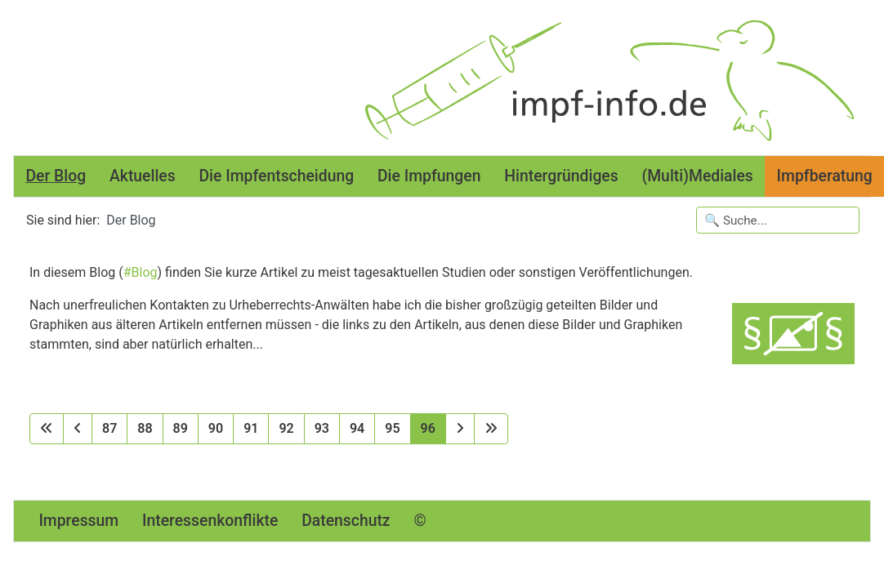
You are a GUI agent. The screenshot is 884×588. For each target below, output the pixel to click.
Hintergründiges (561, 176)
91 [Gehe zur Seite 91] (251, 428)
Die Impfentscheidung (276, 176)
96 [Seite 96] (428, 428)
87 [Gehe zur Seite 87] (109, 428)
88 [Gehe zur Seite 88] (145, 428)
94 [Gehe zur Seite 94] (357, 428)
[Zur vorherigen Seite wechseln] (78, 429)
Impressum (78, 521)
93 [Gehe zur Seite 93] (322, 428)
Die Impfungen (429, 176)
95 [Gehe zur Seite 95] (392, 428)
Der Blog (56, 176)
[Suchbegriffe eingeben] (778, 220)
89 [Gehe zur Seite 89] (181, 428)
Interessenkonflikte (210, 521)
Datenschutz (346, 521)
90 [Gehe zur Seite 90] (216, 428)
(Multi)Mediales (697, 176)
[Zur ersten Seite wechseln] (47, 429)
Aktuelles (143, 176)
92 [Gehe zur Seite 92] (286, 428)
